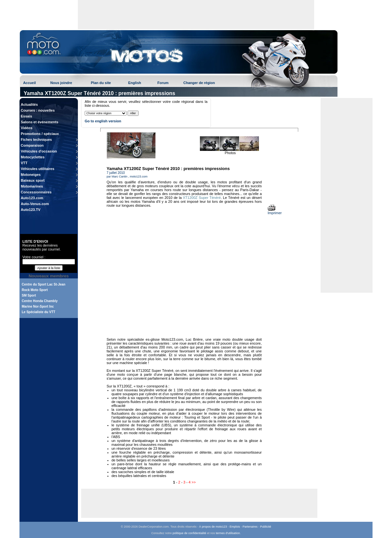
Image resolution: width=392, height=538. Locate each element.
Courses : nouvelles (38, 110)
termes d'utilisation (228, 533)
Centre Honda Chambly (40, 301)
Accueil (29, 83)
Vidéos (27, 128)
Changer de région (199, 83)
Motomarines (32, 186)
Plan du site (101, 83)
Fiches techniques (36, 140)
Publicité (266, 527)
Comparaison (32, 145)
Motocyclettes (33, 157)
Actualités (29, 104)
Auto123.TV (31, 210)
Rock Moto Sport (35, 290)
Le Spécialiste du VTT (38, 312)
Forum (163, 83)
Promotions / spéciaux (40, 134)
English (135, 83)
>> (194, 482)
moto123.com (139, 177)
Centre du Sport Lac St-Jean (43, 284)
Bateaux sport (33, 180)
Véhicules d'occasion (39, 151)
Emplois (235, 527)
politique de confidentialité (190, 533)
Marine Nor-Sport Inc (38, 306)
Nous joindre (61, 83)
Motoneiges (31, 175)
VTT (24, 163)
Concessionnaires (36, 192)
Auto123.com (32, 198)
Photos (230, 153)
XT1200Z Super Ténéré (202, 198)
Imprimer (275, 211)
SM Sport (29, 295)
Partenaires (250, 527)
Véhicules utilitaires (37, 169)
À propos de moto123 (213, 527)
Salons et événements (40, 122)
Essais (26, 116)
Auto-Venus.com (35, 204)
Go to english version (103, 121)
